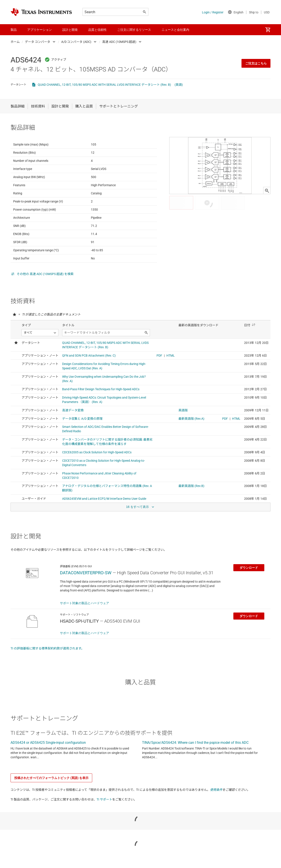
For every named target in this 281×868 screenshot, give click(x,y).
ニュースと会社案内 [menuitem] (175, 30)
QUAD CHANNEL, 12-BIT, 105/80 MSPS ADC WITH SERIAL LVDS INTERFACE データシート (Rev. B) (104, 85)
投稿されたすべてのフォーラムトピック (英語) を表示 (51, 799)
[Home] (41, 12)
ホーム (15, 42)
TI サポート (104, 821)
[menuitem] (268, 30)
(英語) (179, 85)
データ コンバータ (38, 42)
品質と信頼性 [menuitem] (97, 30)
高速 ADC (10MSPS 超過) (119, 42)
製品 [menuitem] (14, 30)
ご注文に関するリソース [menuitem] (134, 30)
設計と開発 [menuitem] (70, 30)
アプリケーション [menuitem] (40, 30)
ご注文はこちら (256, 63)
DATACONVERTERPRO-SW (86, 594)
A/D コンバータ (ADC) (76, 42)
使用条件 (216, 811)
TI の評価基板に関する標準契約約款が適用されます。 (47, 670)
